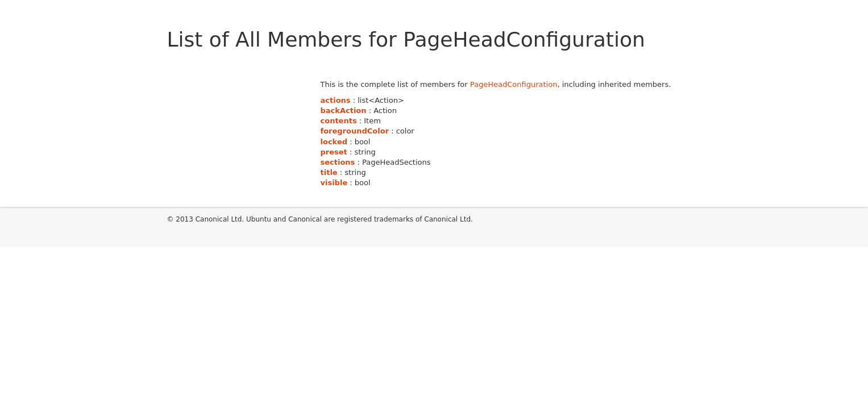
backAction (344, 110)
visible (334, 183)
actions (336, 100)
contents (339, 121)
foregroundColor (355, 131)
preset (334, 152)
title (329, 172)
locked (334, 142)
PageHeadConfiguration (514, 84)
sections (338, 162)
